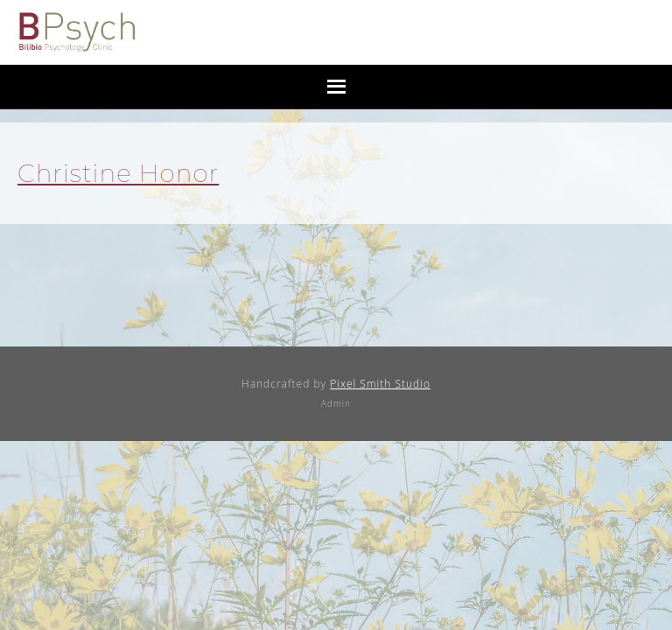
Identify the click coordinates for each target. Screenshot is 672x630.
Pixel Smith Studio (380, 384)
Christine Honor (118, 173)
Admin (336, 403)
